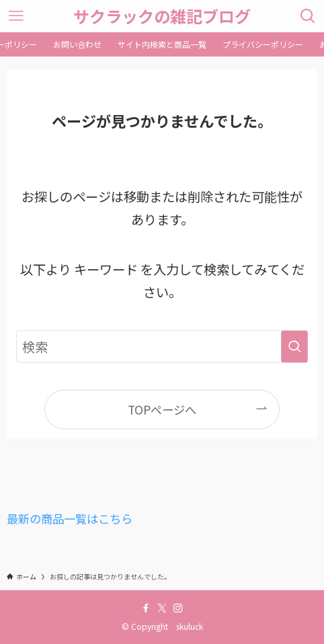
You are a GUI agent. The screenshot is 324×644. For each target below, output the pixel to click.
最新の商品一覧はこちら (70, 518)
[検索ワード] (162, 347)
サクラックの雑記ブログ (162, 16)
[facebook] (146, 608)
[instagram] (178, 608)
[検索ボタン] (308, 16)
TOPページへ (162, 409)
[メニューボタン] (16, 16)
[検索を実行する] (294, 347)
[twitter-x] (162, 608)
